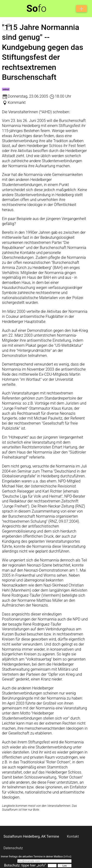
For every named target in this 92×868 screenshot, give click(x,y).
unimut (6, 89)
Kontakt (73, 837)
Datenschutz (13, 848)
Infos (67, 857)
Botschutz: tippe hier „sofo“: (25, 865)
